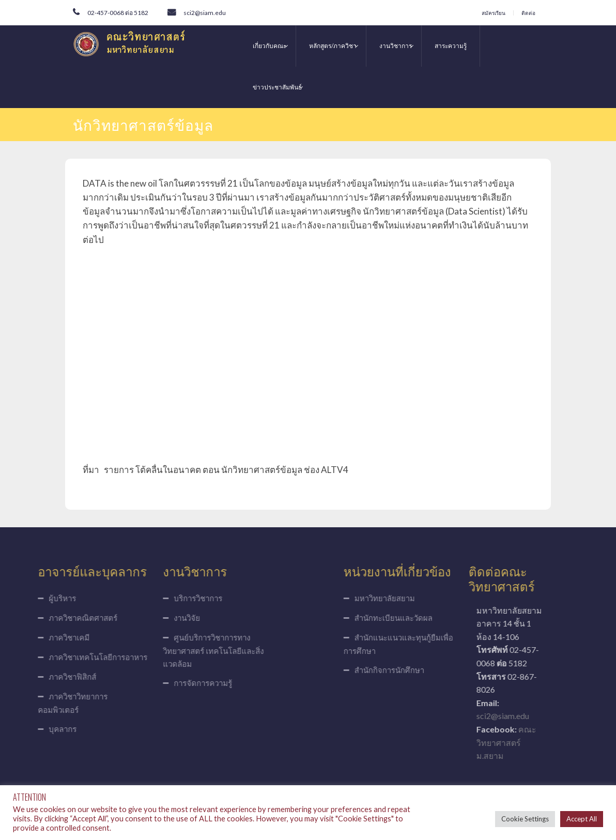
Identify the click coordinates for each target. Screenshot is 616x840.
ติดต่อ (528, 13)
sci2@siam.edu (205, 13)
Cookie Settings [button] (525, 819)
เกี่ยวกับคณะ (269, 46)
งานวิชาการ (396, 46)
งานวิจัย (154, 618)
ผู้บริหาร (29, 598)
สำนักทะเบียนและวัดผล (427, 618)
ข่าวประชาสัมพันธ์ (277, 87)
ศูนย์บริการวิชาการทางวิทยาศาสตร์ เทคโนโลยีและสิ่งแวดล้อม (180, 651)
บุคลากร (29, 729)
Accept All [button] (582, 819)
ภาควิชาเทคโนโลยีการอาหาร (65, 657)
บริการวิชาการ (165, 598)
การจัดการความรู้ (170, 683)
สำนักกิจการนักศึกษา (422, 670)
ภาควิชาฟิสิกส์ (39, 677)
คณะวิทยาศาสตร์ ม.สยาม (540, 742)
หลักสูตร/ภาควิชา (333, 46)
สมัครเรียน (494, 13)
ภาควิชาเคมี (36, 637)
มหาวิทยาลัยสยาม (418, 598)
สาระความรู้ (451, 46)
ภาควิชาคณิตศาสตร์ (50, 618)
